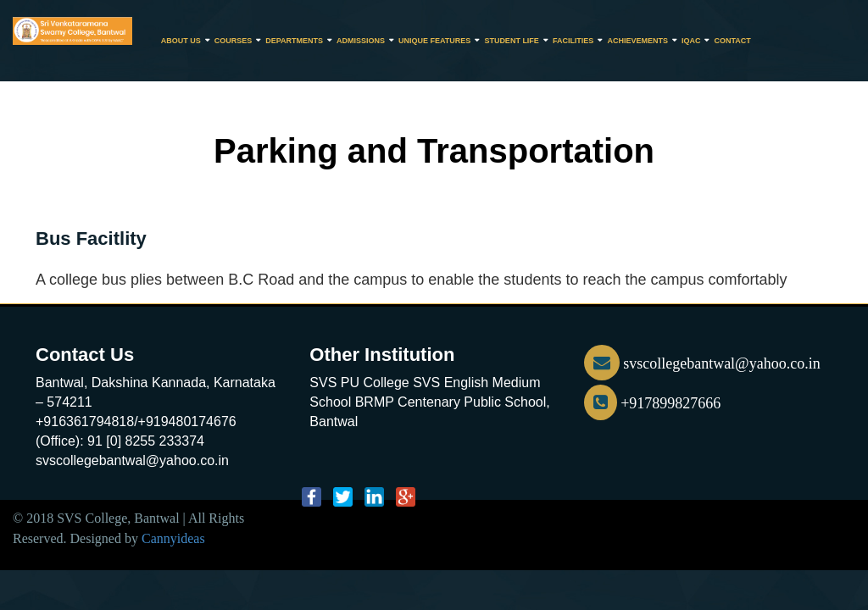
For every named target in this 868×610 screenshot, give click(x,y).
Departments (294, 41)
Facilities (573, 41)
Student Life (512, 41)
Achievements (637, 41)
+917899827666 (653, 403)
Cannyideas (173, 538)
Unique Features (434, 41)
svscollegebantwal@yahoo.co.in (702, 363)
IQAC (691, 41)
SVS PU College (359, 383)
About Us (181, 41)
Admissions (361, 41)
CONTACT (732, 41)
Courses (234, 41)
